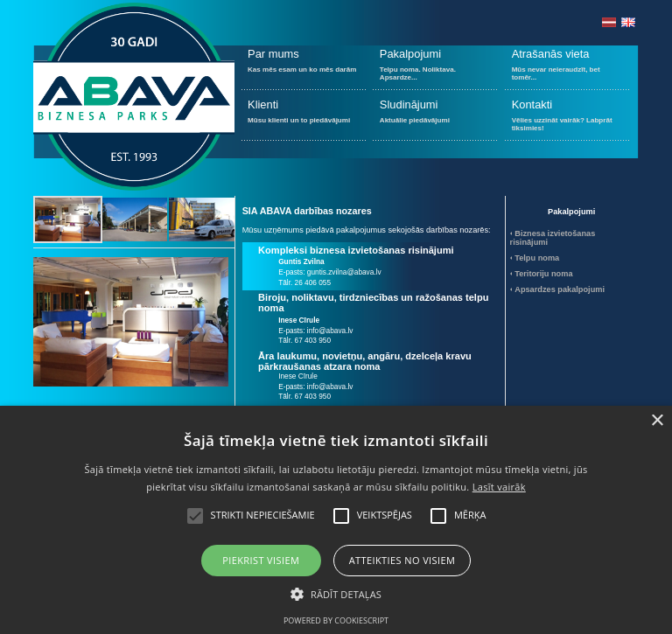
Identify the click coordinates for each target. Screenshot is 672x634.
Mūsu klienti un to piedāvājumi (304, 118)
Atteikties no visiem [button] (402, 560)
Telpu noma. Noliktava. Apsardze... (435, 68)
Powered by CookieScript (336, 620)
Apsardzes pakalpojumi (560, 289)
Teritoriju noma (543, 274)
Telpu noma (537, 258)
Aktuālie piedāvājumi (435, 118)
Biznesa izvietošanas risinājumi (553, 238)
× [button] (657, 421)
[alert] (336, 520)
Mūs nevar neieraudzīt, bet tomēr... (567, 68)
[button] (336, 593)
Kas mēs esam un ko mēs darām (304, 68)
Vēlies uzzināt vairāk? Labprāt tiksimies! (567, 118)
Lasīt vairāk (499, 487)
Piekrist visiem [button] (261, 560)
